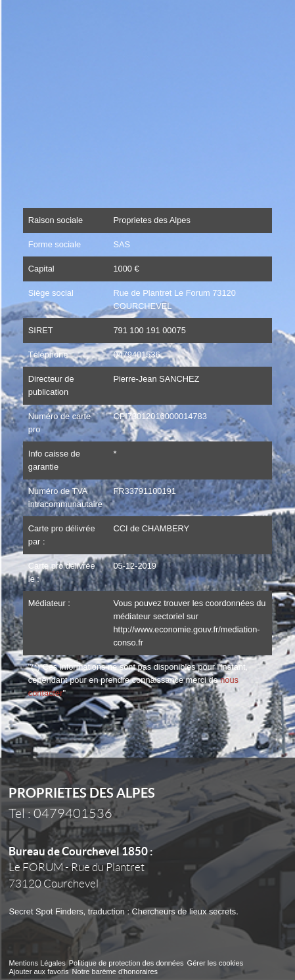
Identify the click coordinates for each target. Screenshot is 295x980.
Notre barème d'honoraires (116, 971)
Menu (267, 24)
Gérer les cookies (216, 963)
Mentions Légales (37, 963)
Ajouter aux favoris (38, 971)
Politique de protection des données (126, 963)
